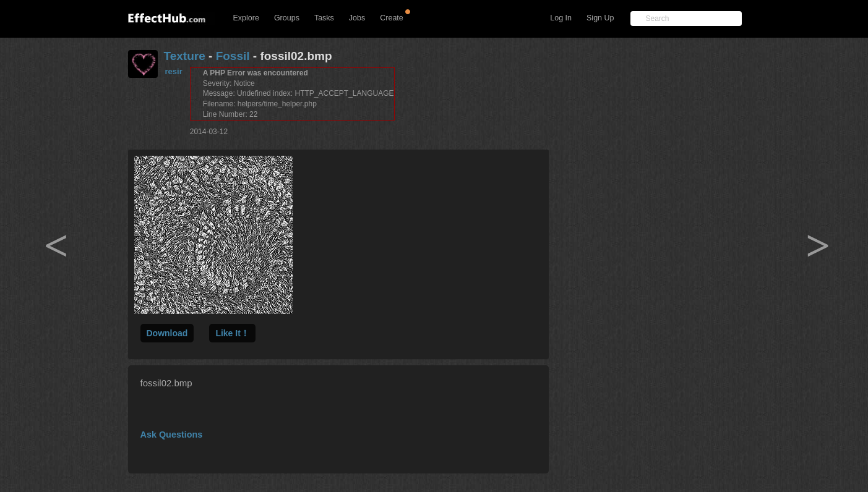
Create (392, 18)
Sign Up (600, 18)
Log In (561, 18)
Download (167, 333)
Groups (287, 18)
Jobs (357, 18)
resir (174, 71)
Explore (246, 18)
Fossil (233, 56)
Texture (185, 56)
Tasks (324, 18)
